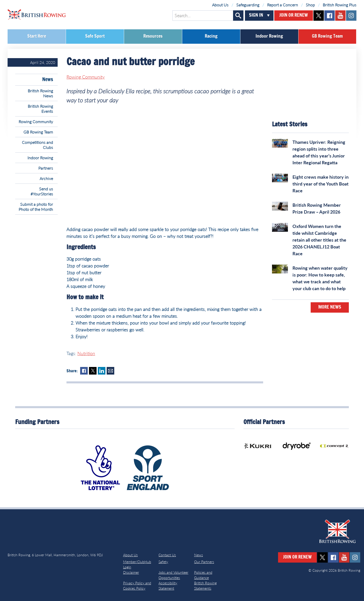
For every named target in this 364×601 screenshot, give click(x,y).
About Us (220, 5)
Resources (153, 36)
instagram (351, 16)
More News (330, 307)
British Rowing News (40, 93)
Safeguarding (248, 5)
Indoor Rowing (269, 36)
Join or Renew (294, 15)
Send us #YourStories (42, 191)
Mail (110, 371)
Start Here (37, 36)
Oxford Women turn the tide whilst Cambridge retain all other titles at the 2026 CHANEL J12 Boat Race (319, 240)
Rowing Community (36, 121)
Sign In (256, 15)
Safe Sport (95, 36)
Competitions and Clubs (38, 145)
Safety (163, 562)
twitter (319, 16)
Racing (211, 36)
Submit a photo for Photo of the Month (36, 207)
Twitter (93, 371)
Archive (46, 178)
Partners (46, 168)
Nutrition (86, 353)
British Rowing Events (40, 109)
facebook (329, 16)
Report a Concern (283, 5)
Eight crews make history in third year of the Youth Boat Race (321, 184)
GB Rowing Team (327, 36)
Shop (310, 5)
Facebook (84, 371)
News (48, 80)
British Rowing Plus (340, 5)
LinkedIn (102, 371)
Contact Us (167, 555)
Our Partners (204, 562)
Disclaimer (131, 572)
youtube (340, 16)
